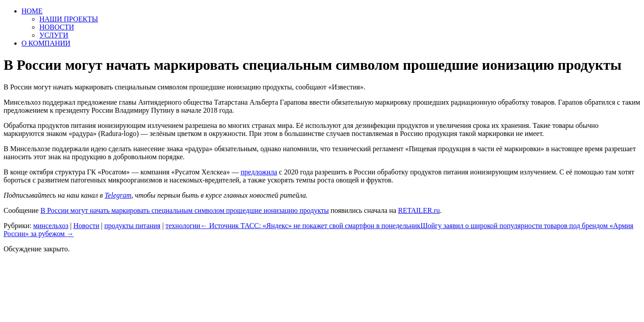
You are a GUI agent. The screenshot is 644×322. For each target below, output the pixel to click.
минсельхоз (51, 226)
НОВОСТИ (57, 27)
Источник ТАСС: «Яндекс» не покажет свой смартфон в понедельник (310, 226)
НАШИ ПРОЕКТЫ (69, 19)
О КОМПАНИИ (46, 43)
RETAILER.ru (419, 210)
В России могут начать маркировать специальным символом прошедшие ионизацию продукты (184, 210)
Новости (86, 226)
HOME (32, 11)
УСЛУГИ (54, 35)
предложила (259, 172)
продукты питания (132, 226)
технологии (183, 226)
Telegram (118, 195)
